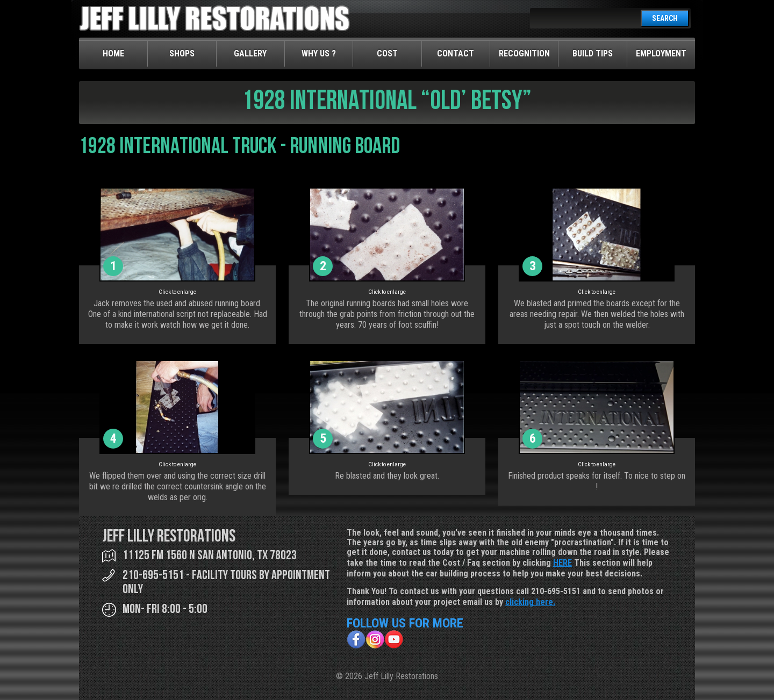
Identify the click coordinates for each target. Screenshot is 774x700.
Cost (387, 53)
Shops (182, 53)
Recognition (524, 53)
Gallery (250, 53)
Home (113, 53)
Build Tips (593, 53)
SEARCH (665, 18)
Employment (661, 53)
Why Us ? (319, 53)
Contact (456, 53)
